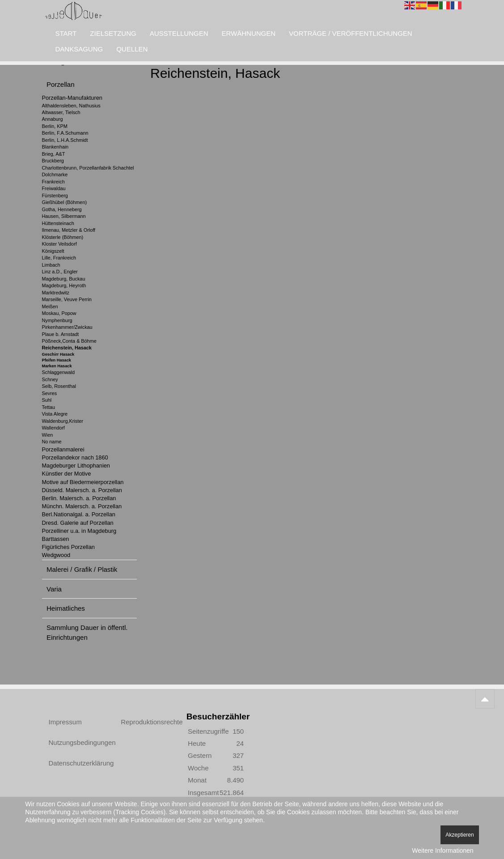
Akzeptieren (460, 835)
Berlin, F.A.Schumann (65, 133)
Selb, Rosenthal (59, 386)
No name (52, 442)
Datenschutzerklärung (75, 763)
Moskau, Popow (59, 313)
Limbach (51, 265)
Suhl (47, 400)
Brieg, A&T (54, 154)
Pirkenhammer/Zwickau (67, 327)
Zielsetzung (113, 33)
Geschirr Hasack (58, 354)
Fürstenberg (55, 196)
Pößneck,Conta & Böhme (69, 341)
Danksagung (79, 49)
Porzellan (61, 84)
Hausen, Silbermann (64, 216)
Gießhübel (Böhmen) (65, 202)
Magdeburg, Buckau (64, 279)
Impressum (65, 722)
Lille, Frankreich (59, 258)
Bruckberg (53, 161)
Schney (50, 379)
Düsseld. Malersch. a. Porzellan (82, 490)
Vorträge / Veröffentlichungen (351, 33)
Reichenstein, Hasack (67, 348)
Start (66, 33)
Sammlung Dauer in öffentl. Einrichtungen (87, 632)
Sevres (50, 393)
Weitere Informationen (443, 850)
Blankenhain (55, 147)
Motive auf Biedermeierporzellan (83, 482)
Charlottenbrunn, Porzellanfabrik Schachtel (88, 168)
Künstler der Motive (67, 474)
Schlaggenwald (58, 372)
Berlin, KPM (55, 126)
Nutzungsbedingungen (75, 742)
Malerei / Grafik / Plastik (82, 569)
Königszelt (53, 251)
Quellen (132, 49)
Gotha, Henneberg (62, 209)
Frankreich (53, 182)
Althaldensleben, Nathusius (71, 106)
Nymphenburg (57, 320)
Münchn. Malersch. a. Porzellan (82, 506)
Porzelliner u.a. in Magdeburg (79, 531)
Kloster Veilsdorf (59, 244)
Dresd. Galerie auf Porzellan (78, 523)
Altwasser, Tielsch (61, 112)
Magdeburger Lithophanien (76, 466)
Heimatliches (66, 608)
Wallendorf (53, 428)
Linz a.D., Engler (60, 272)
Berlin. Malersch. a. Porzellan (79, 498)
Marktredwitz (56, 293)
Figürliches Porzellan (68, 547)
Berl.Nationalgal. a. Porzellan (79, 514)
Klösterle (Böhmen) (63, 237)
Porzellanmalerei (63, 449)
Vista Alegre (55, 414)
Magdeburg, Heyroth (64, 285)
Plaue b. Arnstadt (60, 334)
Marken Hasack (57, 366)
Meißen (50, 306)
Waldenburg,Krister (63, 421)
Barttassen (56, 539)
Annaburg (53, 119)
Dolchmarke (55, 174)
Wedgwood (56, 555)
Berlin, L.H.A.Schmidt (65, 140)
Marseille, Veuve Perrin (67, 299)
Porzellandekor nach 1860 (75, 457)
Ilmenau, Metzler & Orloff (69, 230)
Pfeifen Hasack (57, 360)
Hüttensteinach (58, 223)
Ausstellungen (179, 33)
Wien (48, 435)
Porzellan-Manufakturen (72, 98)
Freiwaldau (54, 188)
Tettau (49, 407)
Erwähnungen (249, 33)
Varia (54, 589)
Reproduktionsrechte (147, 722)
